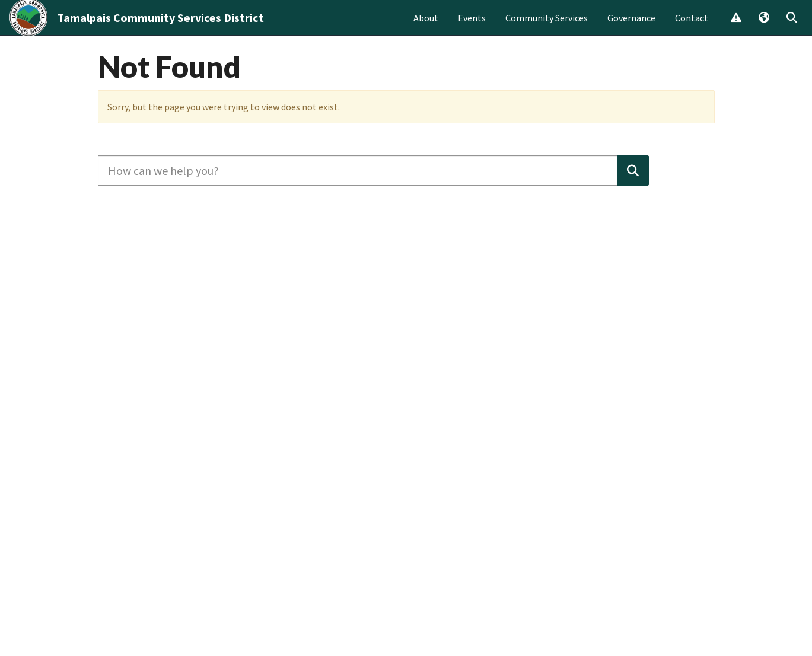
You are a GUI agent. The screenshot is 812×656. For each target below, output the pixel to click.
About (426, 27)
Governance (631, 27)
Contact (692, 27)
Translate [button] (763, 28)
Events (472, 27)
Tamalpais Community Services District (160, 27)
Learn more (466, 69)
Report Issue (735, 28)
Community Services (547, 27)
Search (791, 28)
